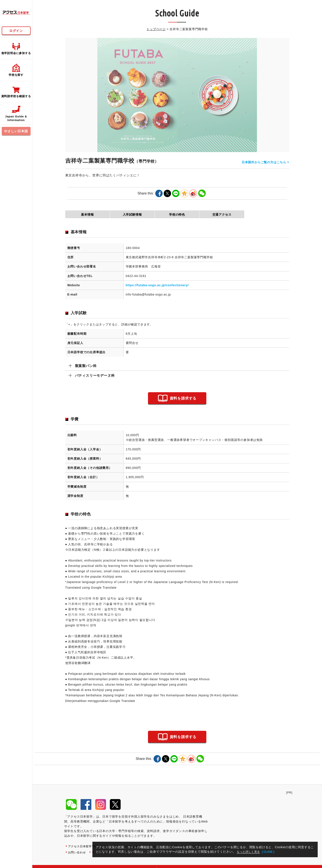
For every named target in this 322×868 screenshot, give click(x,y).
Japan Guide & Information (126, 841)
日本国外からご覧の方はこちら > (265, 161)
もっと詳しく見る (249, 852)
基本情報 (87, 215)
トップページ (156, 29)
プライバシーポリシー (84, 847)
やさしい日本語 (16, 131)
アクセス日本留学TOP (84, 841)
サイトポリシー (163, 841)
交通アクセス (222, 215)
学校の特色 (177, 215)
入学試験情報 (132, 215)
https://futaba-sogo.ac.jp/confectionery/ (157, 285)
